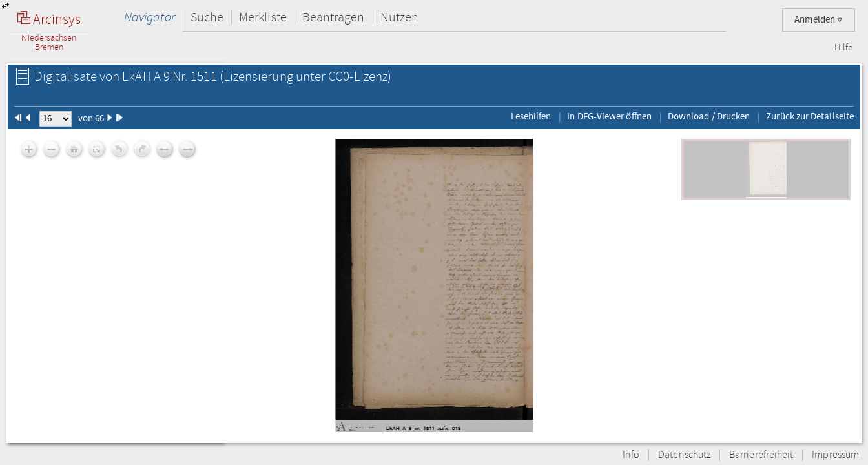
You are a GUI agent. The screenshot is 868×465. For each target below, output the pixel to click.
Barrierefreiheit (761, 455)
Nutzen (399, 17)
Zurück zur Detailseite (810, 116)
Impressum (835, 455)
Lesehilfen (531, 116)
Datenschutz (684, 455)
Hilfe (843, 48)
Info (631, 455)
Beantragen (334, 17)
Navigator (150, 17)
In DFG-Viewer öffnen (609, 116)
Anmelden (819, 20)
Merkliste (263, 17)
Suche (207, 17)
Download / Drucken (709, 116)
